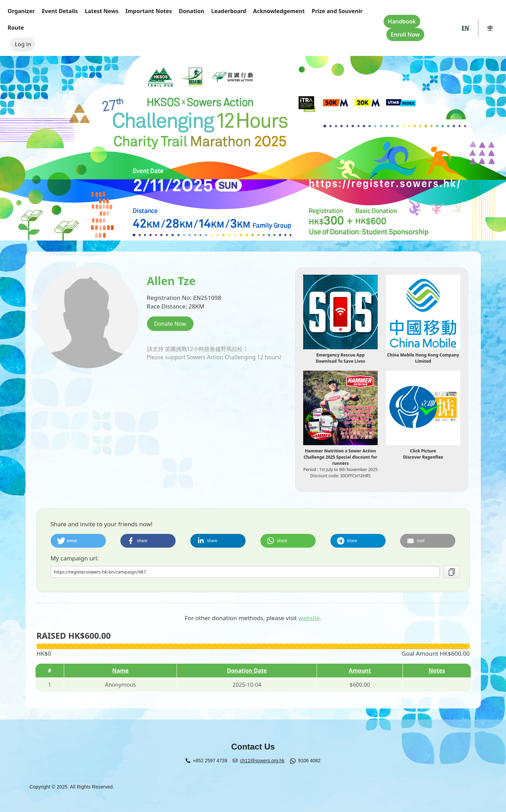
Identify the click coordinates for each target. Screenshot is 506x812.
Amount (360, 671)
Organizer (21, 11)
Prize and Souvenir (337, 11)
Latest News (102, 11)
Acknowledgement (279, 11)
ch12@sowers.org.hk (262, 761)
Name (120, 671)
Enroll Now (405, 35)
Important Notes (149, 11)
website (309, 618)
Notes (437, 671)
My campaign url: (75, 558)
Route (16, 28)
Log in (23, 44)
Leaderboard (229, 11)
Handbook (402, 21)
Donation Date (247, 671)
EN (465, 28)
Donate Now (170, 324)
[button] (78, 541)
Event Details (60, 11)
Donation (191, 11)
